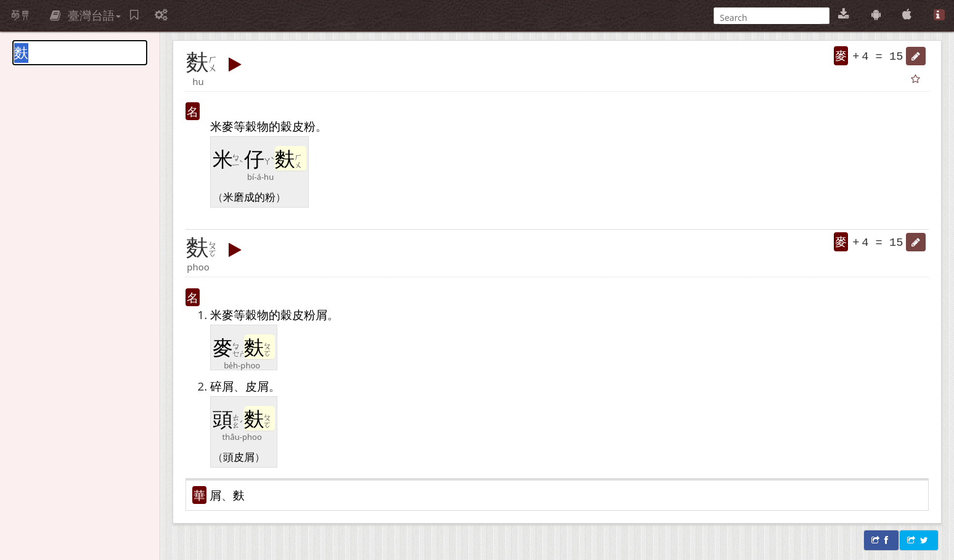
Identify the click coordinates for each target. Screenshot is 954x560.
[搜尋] (770, 18)
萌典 (20, 15)
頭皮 (234, 457)
